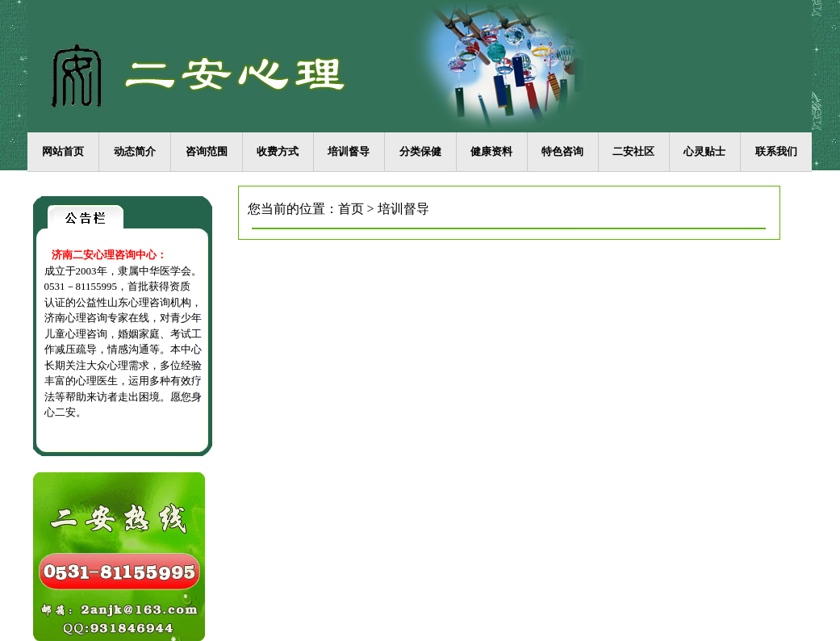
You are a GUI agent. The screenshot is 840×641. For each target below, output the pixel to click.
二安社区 (633, 151)
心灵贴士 (704, 151)
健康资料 (491, 151)
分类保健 (420, 151)
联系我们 (776, 151)
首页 (351, 209)
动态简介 (135, 151)
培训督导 (349, 151)
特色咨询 (562, 151)
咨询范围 (207, 151)
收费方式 (278, 151)
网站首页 (63, 151)
